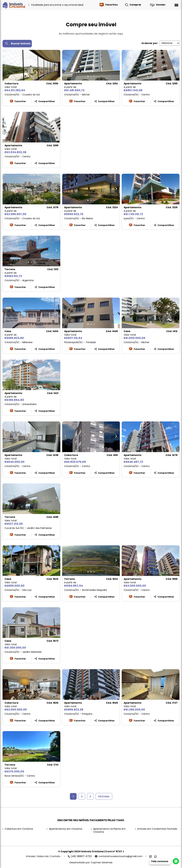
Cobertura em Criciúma (19, 829)
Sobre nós (43, 856)
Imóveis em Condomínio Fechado (157, 829)
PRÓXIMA (104, 797)
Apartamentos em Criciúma (66, 829)
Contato (55, 856)
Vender (161, 5)
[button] (28, 76)
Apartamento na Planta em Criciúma (109, 830)
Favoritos (112, 5)
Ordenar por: (150, 43)
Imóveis (31, 856)
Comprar (135, 5)
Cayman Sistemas (102, 862)
